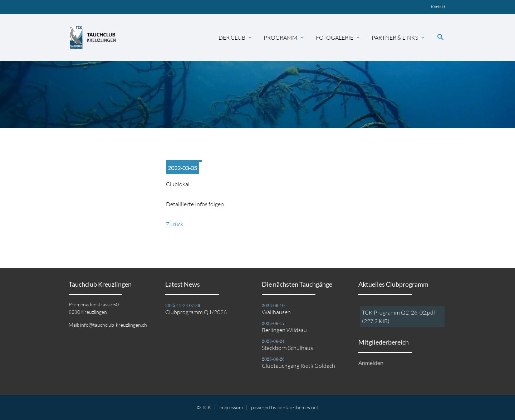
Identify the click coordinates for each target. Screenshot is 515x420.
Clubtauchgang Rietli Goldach (298, 366)
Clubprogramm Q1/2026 (196, 312)
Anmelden (371, 363)
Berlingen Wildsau (284, 330)
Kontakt (438, 7)
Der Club (236, 38)
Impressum (231, 407)
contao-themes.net (298, 407)
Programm (284, 38)
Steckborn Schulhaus (287, 348)
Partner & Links (399, 38)
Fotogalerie (338, 38)
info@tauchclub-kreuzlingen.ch (114, 325)
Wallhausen (276, 312)
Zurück (175, 224)
